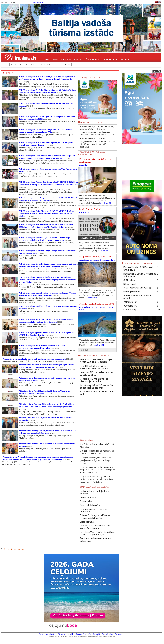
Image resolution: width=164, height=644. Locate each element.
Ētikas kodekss (64, 634)
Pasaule (14, 65)
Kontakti (97, 634)
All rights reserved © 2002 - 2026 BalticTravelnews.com (65, 636)
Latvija (5, 65)
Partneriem (119, 634)
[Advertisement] (142, 162)
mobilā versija (38, 2)
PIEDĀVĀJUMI (111, 59)
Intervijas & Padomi (47, 65)
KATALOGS (66, 59)
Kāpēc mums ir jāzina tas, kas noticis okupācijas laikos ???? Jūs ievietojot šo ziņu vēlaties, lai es (97, 470)
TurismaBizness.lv (80, 65)
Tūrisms (34, 65)
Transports (24, 65)
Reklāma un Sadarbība (82, 634)
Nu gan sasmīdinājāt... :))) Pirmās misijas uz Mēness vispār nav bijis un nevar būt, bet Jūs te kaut (97, 479)
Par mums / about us (48, 634)
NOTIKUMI (125, 59)
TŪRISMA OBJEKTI (93, 59)
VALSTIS (78, 59)
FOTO (47, 59)
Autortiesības (108, 634)
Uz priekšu (20, 549)
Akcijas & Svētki (64, 65)
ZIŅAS (55, 59)
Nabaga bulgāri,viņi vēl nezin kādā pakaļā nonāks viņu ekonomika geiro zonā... (96, 460)
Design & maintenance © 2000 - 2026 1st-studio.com (99, 636)
